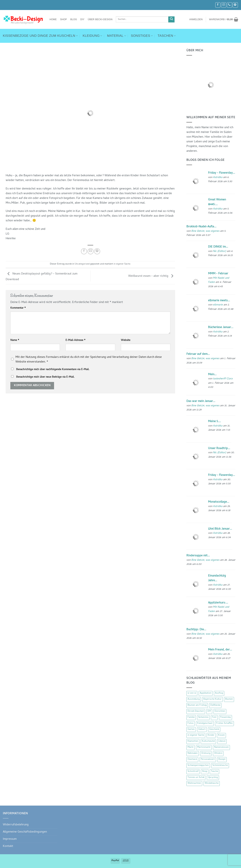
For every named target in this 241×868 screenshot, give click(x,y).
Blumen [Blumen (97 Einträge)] (229, 699)
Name (15, 340)
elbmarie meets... (219, 301)
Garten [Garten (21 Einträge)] (191, 729)
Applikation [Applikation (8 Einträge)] (206, 693)
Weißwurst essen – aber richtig (152, 276)
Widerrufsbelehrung (16, 825)
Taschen (167, 36)
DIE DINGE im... (218, 247)
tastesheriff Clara (223, 379)
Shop (63, 19)
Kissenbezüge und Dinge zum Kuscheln (40, 36)
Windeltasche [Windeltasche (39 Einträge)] (212, 783)
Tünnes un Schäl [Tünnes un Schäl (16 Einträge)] (196, 778)
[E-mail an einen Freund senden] (91, 251)
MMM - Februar (218, 274)
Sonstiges (142, 36)
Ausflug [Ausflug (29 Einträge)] (219, 693)
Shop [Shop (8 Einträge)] (205, 771)
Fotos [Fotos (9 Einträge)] (191, 723)
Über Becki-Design (100, 19)
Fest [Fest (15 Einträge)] (214, 717)
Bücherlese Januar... (221, 327)
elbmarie (218, 305)
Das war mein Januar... (201, 401)
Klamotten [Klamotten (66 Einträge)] (193, 741)
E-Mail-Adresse (76, 340)
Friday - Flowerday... (222, 173)
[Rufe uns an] (230, 5)
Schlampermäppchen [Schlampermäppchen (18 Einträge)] (198, 765)
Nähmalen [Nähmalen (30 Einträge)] (193, 753)
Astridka (218, 178)
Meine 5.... (214, 422)
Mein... (212, 375)
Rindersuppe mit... (198, 556)
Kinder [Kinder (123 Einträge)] (211, 735)
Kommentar (18, 308)
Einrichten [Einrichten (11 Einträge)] (220, 711)
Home (53, 19)
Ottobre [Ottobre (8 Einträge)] (218, 753)
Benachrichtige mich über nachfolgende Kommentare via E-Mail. (53, 370)
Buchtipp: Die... (196, 630)
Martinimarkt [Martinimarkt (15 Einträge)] (204, 747)
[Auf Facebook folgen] (218, 5)
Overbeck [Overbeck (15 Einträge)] (192, 759)
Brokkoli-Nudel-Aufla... (201, 227)
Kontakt (8, 846)
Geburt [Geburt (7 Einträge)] (202, 729)
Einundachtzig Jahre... (217, 578)
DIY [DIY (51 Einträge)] (209, 711)
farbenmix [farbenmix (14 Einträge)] (203, 717)
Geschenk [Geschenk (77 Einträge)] (214, 729)
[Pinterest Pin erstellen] (97, 251)
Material (117, 36)
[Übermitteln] (171, 20)
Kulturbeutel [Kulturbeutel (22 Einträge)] (208, 741)
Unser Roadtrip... (219, 449)
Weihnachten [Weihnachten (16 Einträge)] (194, 783)
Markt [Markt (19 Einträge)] (191, 747)
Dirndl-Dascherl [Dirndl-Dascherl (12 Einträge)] (196, 711)
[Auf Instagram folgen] (224, 5)
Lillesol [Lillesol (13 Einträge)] (222, 741)
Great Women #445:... (217, 202)
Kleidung (92, 36)
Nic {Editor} (220, 251)
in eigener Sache (122, 264)
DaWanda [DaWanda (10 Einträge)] (215, 705)
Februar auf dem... (198, 354)
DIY (82, 19)
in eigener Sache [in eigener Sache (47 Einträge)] (196, 735)
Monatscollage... (219, 502)
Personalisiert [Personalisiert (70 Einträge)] (208, 759)
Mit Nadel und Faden (219, 280)
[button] (196, 19)
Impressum (10, 839)
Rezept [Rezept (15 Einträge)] (222, 759)
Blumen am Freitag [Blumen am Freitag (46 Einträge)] (197, 705)
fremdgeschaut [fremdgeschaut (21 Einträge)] (205, 723)
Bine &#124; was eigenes (205, 231)
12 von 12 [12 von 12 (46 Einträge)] (192, 693)
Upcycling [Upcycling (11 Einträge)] (213, 778)
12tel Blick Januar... (220, 529)
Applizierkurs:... (218, 603)
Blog (74, 19)
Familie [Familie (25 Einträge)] (191, 717)
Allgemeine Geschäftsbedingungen (25, 832)
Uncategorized (82, 264)
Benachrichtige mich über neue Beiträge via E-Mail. (45, 377)
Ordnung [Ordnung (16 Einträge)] (206, 753)
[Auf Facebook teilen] (84, 251)
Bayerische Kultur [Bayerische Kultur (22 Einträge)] (212, 699)
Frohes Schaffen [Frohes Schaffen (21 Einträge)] (224, 723)
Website (126, 340)
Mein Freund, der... (220, 650)
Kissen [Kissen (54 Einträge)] (221, 735)
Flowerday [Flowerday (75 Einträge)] (225, 717)
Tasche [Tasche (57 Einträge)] (214, 771)
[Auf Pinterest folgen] (235, 5)
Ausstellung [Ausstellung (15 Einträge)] (194, 699)
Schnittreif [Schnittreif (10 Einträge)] (193, 771)
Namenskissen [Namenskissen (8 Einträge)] (221, 747)
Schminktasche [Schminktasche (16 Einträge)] (220, 765)
